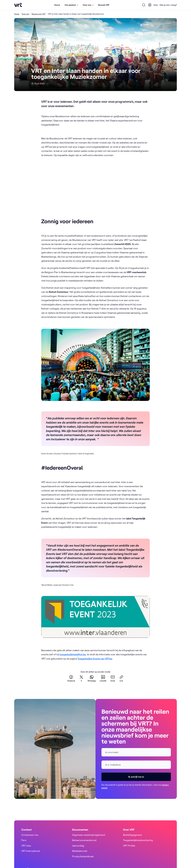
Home (57, 5)
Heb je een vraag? (168, 5)
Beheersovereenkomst (84, 840)
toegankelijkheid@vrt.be (73, 654)
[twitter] (81, 678)
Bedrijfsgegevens (132, 835)
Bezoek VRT (104, 5)
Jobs (156, 5)
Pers (24, 840)
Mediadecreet (80, 851)
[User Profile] (150, 5)
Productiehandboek (83, 856)
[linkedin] (103, 678)
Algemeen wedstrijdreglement (89, 835)
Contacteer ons (30, 835)
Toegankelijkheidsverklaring (138, 840)
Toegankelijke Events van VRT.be (95, 659)
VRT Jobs (26, 846)
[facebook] (71, 678)
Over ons (25, 14)
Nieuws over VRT (39, 14)
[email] (113, 678)
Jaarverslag (78, 846)
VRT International (31, 851)
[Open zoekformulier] (144, 5)
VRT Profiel (129, 846)
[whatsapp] (92, 678)
